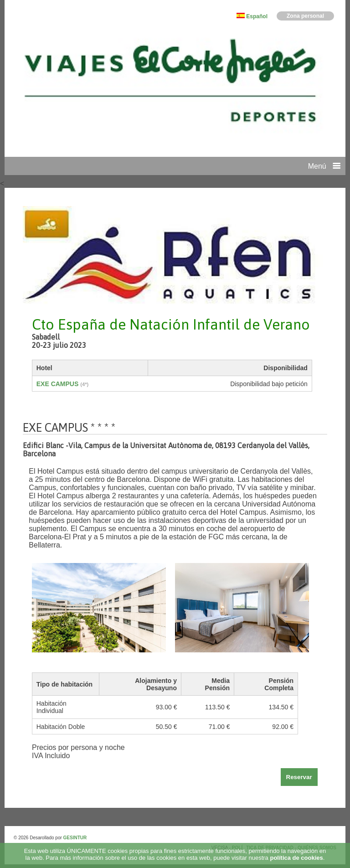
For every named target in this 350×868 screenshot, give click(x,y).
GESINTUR (75, 838)
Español (257, 16)
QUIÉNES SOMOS (317, 848)
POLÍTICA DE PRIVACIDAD (263, 848)
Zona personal (305, 16)
